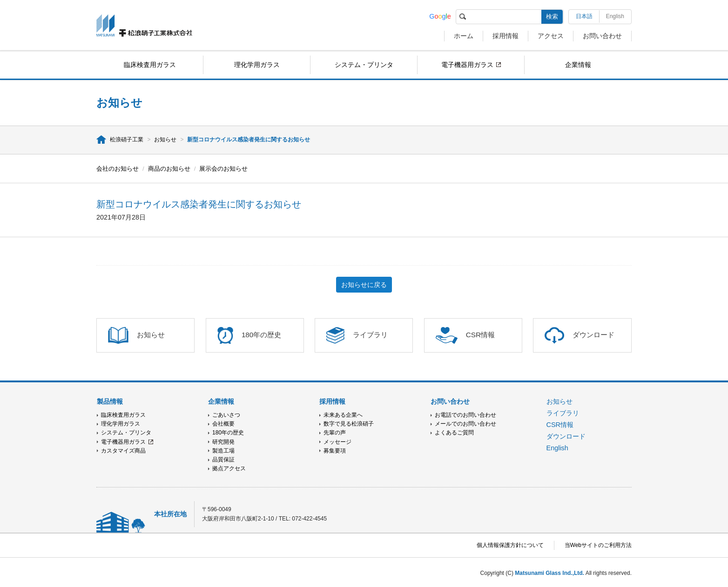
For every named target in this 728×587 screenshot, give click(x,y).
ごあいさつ (226, 415)
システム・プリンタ (364, 65)
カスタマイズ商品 (123, 451)
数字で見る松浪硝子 (349, 424)
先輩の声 (335, 433)
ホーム (464, 36)
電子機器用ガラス (467, 65)
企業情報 (578, 65)
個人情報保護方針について (510, 545)
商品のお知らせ (169, 169)
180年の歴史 (228, 433)
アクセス (551, 36)
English (615, 16)
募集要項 (335, 451)
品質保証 (223, 460)
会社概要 (223, 424)
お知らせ (165, 140)
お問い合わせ (602, 36)
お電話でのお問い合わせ (465, 415)
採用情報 (506, 36)
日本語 (584, 16)
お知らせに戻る (364, 285)
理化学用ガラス (257, 65)
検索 (552, 17)
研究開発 (223, 442)
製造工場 (223, 451)
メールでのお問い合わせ (465, 424)
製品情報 (110, 401)
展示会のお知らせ (223, 169)
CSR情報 (560, 425)
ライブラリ (563, 413)
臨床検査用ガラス (150, 65)
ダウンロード (566, 436)
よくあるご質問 (454, 433)
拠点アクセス (229, 468)
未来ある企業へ (343, 415)
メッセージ (337, 442)
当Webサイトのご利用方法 (598, 545)
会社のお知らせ (118, 169)
